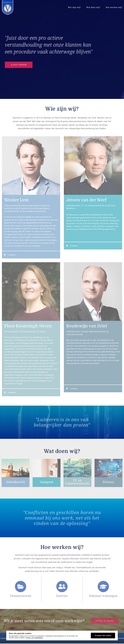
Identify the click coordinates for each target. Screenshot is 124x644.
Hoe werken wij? (114, 7)
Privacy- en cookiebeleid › (35, 638)
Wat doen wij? (93, 7)
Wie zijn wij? (74, 7)
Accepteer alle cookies (103, 635)
